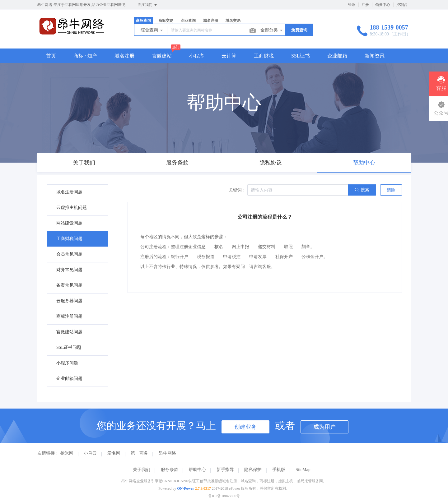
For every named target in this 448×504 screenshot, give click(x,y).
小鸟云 (90, 453)
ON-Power (186, 488)
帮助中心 (197, 470)
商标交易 (166, 21)
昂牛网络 (167, 453)
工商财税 (264, 56)
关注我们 (148, 5)
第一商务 (139, 453)
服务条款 (170, 470)
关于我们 (142, 470)
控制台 (402, 5)
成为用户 (324, 427)
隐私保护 (253, 470)
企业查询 (188, 21)
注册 (365, 5)
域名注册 (211, 21)
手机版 (279, 470)
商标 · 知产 (85, 56)
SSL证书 (301, 56)
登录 (352, 5)
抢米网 (67, 453)
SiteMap (303, 470)
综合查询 (152, 30)
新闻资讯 (375, 56)
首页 (51, 56)
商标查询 (143, 21)
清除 (391, 190)
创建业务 (245, 427)
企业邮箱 (337, 56)
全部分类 (272, 30)
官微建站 (162, 56)
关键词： (237, 190)
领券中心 (383, 5)
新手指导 (225, 470)
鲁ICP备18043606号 (224, 496)
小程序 (197, 56)
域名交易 (233, 21)
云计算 (229, 56)
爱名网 (114, 453)
